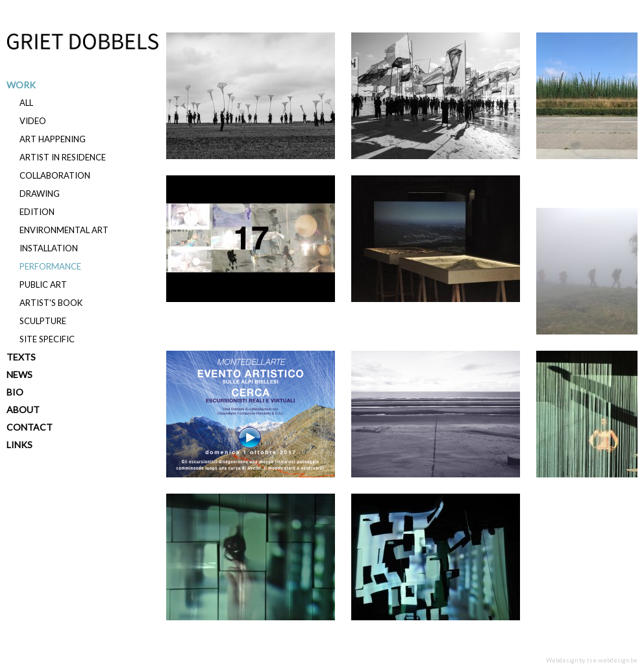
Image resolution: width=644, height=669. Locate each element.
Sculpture (43, 321)
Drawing (40, 194)
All (26, 103)
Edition (37, 212)
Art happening (53, 139)
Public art (43, 284)
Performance (50, 266)
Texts (21, 357)
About (23, 410)
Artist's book (51, 303)
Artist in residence (63, 157)
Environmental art (64, 230)
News (19, 374)
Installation (49, 248)
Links (19, 445)
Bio (15, 392)
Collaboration (55, 175)
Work (21, 85)
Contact (30, 427)
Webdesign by (592, 660)
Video (33, 121)
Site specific (47, 339)
